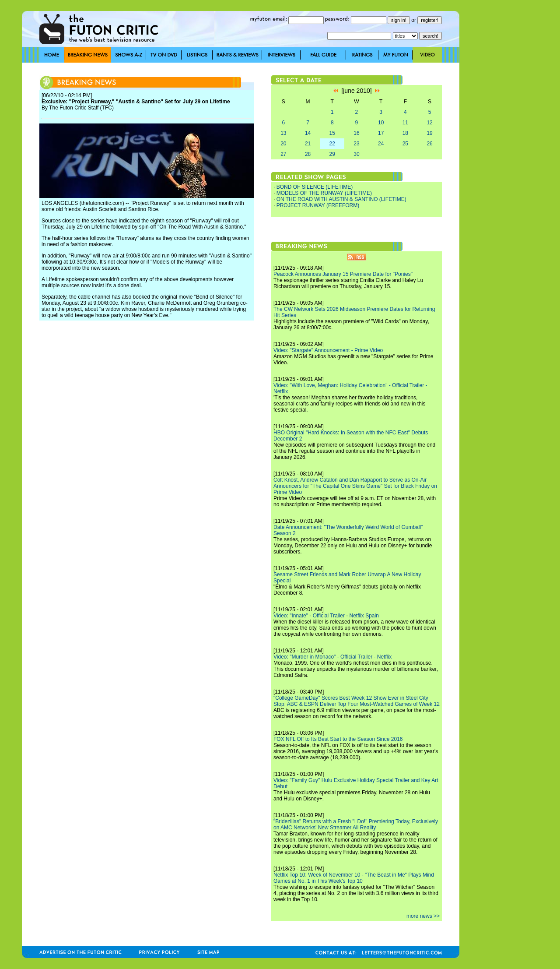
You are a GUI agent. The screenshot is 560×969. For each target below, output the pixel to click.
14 (308, 133)
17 (381, 133)
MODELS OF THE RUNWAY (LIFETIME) (324, 193)
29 (332, 154)
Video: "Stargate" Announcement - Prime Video (328, 350)
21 (308, 144)
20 (283, 144)
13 (283, 133)
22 (332, 144)
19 (429, 133)
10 (381, 123)
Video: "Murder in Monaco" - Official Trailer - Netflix (332, 657)
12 (429, 123)
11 (405, 123)
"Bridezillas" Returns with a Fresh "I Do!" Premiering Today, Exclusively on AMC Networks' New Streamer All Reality (356, 825)
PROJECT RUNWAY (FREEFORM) (318, 205)
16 (356, 133)
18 (405, 133)
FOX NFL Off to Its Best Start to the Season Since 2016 (338, 739)
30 (356, 154)
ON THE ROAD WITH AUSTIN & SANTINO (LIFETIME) (341, 199)
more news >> (423, 916)
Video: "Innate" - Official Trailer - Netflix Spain (326, 616)
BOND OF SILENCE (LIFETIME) (315, 187)
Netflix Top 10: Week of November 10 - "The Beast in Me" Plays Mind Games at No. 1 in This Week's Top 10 (354, 878)
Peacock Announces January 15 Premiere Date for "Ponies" (343, 274)
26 (429, 144)
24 (381, 144)
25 (405, 144)
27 (283, 154)
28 (308, 154)
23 (356, 144)
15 (332, 133)
